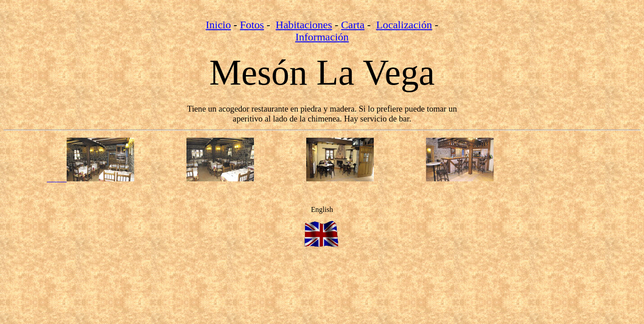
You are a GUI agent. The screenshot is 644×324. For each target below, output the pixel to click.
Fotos (252, 25)
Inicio (218, 25)
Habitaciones (304, 25)
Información (322, 37)
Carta (353, 25)
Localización (404, 25)
